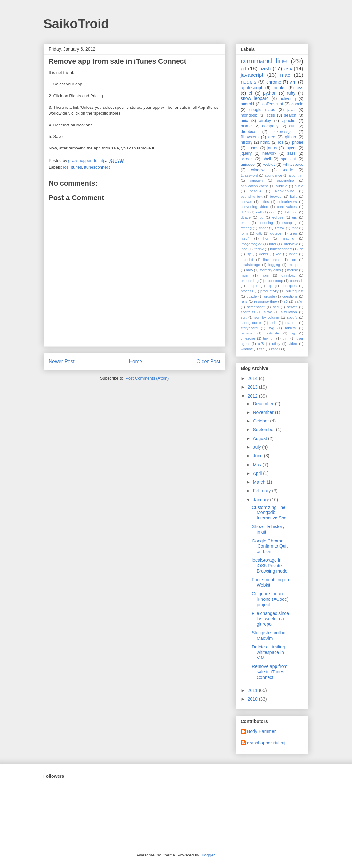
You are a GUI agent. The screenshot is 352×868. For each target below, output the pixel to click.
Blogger (207, 855)
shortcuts (248, 312)
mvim (245, 275)
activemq (288, 99)
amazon (256, 181)
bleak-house (285, 191)
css (300, 88)
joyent (291, 148)
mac (285, 75)
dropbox (248, 132)
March (260, 482)
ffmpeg (246, 228)
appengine (285, 181)
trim (286, 338)
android (247, 104)
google (297, 104)
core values (287, 207)
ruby (291, 93)
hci (266, 238)
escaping (289, 223)
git (244, 69)
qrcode (269, 296)
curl (292, 126)
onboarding (250, 281)
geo (272, 137)
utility (276, 344)
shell (267, 159)
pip (270, 286)
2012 (253, 396)
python (270, 93)
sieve (268, 312)
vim (293, 82)
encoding (266, 223)
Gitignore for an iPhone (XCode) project (270, 599)
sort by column (267, 317)
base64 (256, 191)
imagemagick (251, 244)
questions (290, 296)
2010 (253, 699)
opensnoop (274, 281)
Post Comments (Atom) (147, 378)
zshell (276, 349)
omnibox (288, 275)
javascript (252, 75)
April (258, 473)
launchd (247, 260)
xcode (288, 170)
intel (272, 244)
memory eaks (270, 270)
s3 (286, 301)
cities (265, 202)
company (270, 126)
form (244, 233)
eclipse (278, 217)
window (247, 349)
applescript (252, 88)
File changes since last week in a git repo (270, 619)
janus (272, 148)
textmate (272, 333)
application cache (255, 186)
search (290, 115)
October (261, 421)
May (258, 465)
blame (246, 126)
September (264, 430)
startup (291, 323)
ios (66, 167)
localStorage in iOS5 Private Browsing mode (270, 566)
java (291, 110)
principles (289, 286)
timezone (248, 338)
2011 (253, 690)
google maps (262, 110)
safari (299, 301)
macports (296, 265)
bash (265, 69)
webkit (269, 165)
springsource (251, 323)
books (280, 88)
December (264, 404)
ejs (294, 217)
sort (244, 317)
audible (282, 186)
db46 (245, 212)
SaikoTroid (76, 24)
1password (249, 175)
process (247, 291)
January (261, 500)
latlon (293, 254)
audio (299, 186)
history (247, 142)
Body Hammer (261, 731)
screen (247, 159)
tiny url (269, 338)
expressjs (283, 132)
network (269, 153)
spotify (292, 317)
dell (259, 212)
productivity (270, 291)
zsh (262, 349)
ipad (244, 249)
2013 (253, 387)
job (301, 249)
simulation (289, 312)
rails (244, 301)
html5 (265, 142)
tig (293, 333)
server (292, 307)
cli (251, 93)
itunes (76, 167)
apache (289, 121)
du (261, 217)
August (260, 438)
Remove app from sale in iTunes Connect (270, 672)
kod (278, 254)
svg (271, 328)
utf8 (261, 344)
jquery (246, 153)
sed (276, 307)
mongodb (249, 115)
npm (265, 275)
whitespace (293, 165)
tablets (290, 328)
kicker (263, 254)
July (257, 447)
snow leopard (255, 98)
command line (264, 61)
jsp (249, 254)
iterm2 (259, 249)
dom (273, 212)
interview (290, 244)
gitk (259, 233)
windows (259, 170)
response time (265, 301)
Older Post (208, 362)
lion (293, 260)
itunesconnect (97, 167)
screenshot (256, 307)
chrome (274, 82)
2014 (253, 378)
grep (293, 233)
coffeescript (273, 104)
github (291, 137)
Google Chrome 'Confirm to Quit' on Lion (270, 546)
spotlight (288, 159)
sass (292, 153)
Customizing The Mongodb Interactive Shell (270, 513)
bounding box (252, 197)
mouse (293, 270)
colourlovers (287, 202)
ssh (273, 323)
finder (263, 228)
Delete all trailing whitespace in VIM (268, 652)
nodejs (248, 82)
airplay (265, 121)
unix (244, 121)
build (294, 197)
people (253, 286)
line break (272, 260)
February (262, 491)
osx (288, 69)
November (264, 412)
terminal (247, 333)
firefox (280, 228)
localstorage (250, 265)
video (293, 344)
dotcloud (291, 212)
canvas (246, 202)
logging (274, 265)
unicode (248, 165)
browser (276, 197)
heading (288, 238)
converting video (254, 207)
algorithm (296, 175)
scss (271, 115)
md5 (250, 270)
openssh (297, 281)
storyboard (249, 328)
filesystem (250, 137)
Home (136, 362)
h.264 (245, 238)
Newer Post (62, 362)
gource (276, 233)
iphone (297, 142)
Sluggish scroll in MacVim (269, 635)
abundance (273, 175)
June (258, 456)
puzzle (252, 296)
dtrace (246, 217)
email (245, 223)
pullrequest (295, 291)
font (295, 228)
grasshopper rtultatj (266, 743)
